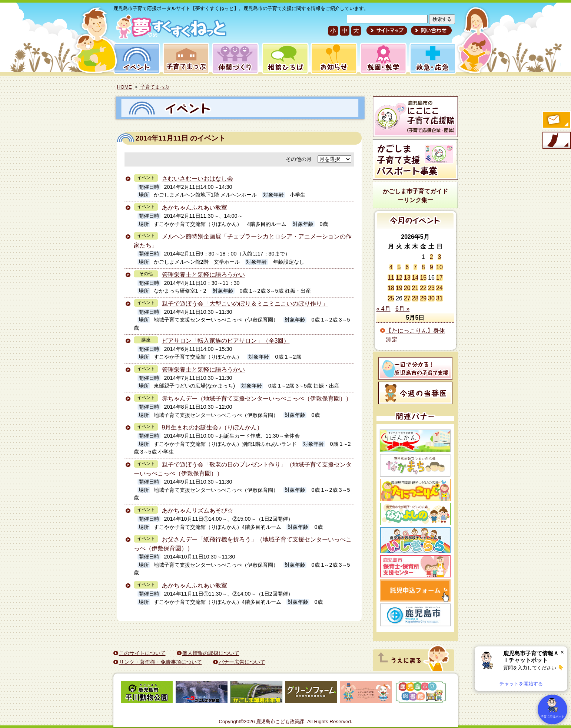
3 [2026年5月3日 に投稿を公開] (439, 257)
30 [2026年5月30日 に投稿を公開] (431, 298)
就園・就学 (381, 58)
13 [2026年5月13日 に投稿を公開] (407, 278)
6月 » (402, 309)
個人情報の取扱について (211, 653)
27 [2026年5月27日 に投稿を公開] (407, 298)
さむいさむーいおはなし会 (197, 179)
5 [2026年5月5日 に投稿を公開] (399, 267)
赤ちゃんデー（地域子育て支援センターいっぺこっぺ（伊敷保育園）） (257, 398)
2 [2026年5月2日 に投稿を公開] (431, 257)
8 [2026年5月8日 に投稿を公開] (423, 267)
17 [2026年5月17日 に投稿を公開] (439, 278)
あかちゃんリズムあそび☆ (197, 510)
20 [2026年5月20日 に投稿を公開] (407, 288)
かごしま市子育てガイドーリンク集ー (415, 196)
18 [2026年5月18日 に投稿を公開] (391, 288)
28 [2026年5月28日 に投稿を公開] (415, 298)
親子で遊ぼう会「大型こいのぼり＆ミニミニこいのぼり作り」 (245, 304)
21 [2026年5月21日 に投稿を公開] (415, 288)
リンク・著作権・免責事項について (160, 662)
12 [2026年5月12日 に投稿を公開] (399, 278)
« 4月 (384, 309)
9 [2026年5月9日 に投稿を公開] (431, 267)
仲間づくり (235, 58)
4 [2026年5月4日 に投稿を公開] (391, 267)
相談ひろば (284, 58)
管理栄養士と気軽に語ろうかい (203, 275)
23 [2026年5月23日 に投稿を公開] (431, 288)
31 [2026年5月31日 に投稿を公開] (439, 298)
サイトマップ (387, 30)
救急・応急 (432, 58)
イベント (136, 58)
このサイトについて (142, 653)
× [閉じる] (562, 652)
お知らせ (333, 58)
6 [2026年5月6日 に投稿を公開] (407, 267)
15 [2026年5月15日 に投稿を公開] (423, 278)
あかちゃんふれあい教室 (195, 207)
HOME (125, 87)
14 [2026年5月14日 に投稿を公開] (415, 278)
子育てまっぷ (185, 58)
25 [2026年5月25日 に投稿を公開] (391, 298)
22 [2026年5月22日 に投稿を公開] (423, 288)
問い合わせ (430, 30)
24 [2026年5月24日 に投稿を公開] (439, 288)
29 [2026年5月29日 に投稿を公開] (423, 298)
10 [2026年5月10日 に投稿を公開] (439, 267)
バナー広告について (242, 662)
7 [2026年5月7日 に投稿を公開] (415, 267)
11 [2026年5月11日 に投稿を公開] (391, 278)
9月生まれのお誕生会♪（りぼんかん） (213, 427)
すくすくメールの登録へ (556, 121)
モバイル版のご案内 (556, 141)
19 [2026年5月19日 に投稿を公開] (399, 288)
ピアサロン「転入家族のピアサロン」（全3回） (226, 341)
